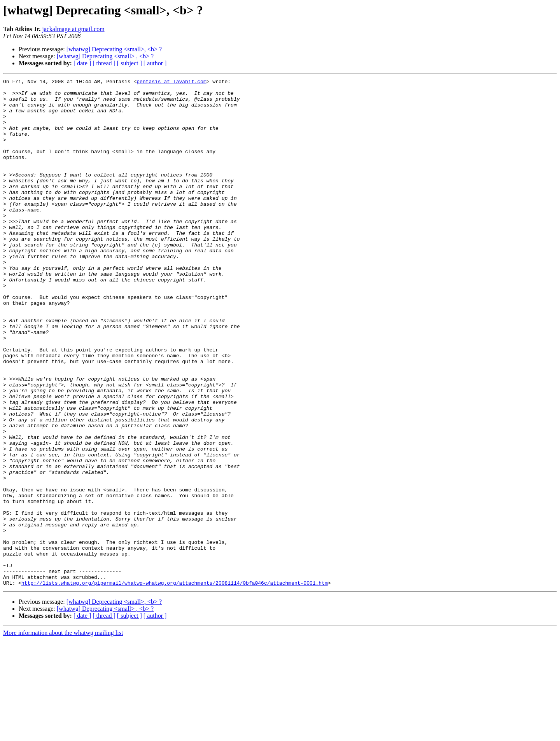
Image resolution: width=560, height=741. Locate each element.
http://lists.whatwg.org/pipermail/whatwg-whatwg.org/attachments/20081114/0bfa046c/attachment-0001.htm (175, 684)
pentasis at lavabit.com (171, 82)
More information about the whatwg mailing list (63, 734)
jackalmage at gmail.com (73, 29)
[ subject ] (129, 63)
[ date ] (82, 63)
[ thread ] (104, 63)
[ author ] (155, 63)
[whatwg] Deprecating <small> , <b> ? (105, 56)
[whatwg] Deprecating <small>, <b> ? (114, 49)
